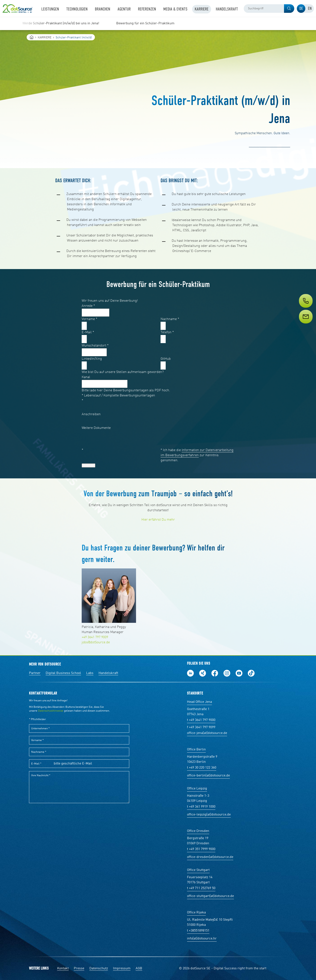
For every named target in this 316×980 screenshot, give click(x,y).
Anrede (88, 306)
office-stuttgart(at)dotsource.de (210, 896)
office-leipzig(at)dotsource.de (209, 815)
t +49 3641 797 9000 (201, 720)
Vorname (89, 319)
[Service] (305, 325)
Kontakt (63, 968)
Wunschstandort (95, 346)
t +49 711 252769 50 (201, 888)
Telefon (167, 332)
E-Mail (88, 332)
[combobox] (269, 9)
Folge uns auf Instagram (227, 673)
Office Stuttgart (198, 870)
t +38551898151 (198, 931)
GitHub (166, 359)
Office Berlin (196, 750)
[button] (289, 9)
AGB (139, 968)
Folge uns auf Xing (203, 673)
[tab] (301, 9)
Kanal (86, 377)
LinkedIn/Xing (92, 359)
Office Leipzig (197, 789)
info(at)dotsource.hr (202, 939)
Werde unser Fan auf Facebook (215, 673)
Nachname (170, 319)
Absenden (88, 465)
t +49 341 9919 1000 (201, 807)
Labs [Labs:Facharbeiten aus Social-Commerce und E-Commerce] (90, 673)
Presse (79, 968)
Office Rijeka (196, 913)
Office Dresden (198, 831)
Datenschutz (99, 968)
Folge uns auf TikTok (251, 673)
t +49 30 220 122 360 (202, 768)
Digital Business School (63, 673)
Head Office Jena (199, 702)
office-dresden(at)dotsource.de (210, 857)
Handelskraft (108, 673)
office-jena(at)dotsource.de (207, 733)
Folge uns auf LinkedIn (190, 673)
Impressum (122, 968)
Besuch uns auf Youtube (239, 673)
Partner (35, 673)
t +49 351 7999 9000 (201, 849)
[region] (158, 23)
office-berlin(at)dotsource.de (208, 776)
